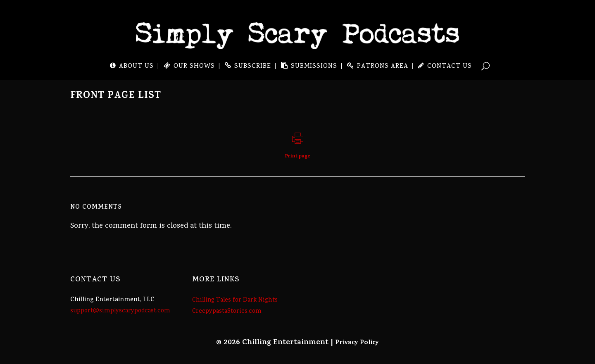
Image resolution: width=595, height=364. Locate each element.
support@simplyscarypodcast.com (120, 311)
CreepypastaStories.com (227, 312)
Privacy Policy (357, 343)
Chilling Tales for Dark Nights (235, 300)
